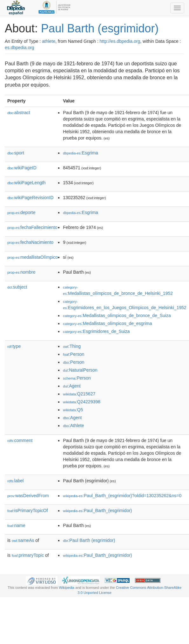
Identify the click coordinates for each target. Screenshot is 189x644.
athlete (49, 41)
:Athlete (73, 426)
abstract (19, 113)
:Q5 (73, 410)
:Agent (72, 386)
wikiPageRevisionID (30, 198)
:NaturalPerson (80, 370)
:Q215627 (79, 394)
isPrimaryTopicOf (28, 511)
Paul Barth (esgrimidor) (100, 28)
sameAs (23, 540)
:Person (74, 354)
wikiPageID (22, 168)
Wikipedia (67, 588)
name (16, 525)
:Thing (72, 346)
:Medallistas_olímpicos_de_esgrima (107, 323)
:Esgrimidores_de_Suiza (96, 331)
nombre (21, 272)
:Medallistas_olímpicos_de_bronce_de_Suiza (117, 315)
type (14, 346)
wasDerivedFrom (28, 496)
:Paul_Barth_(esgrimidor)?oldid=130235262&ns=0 (122, 496)
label (15, 481)
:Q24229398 (82, 402)
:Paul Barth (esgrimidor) (89, 540)
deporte (21, 212)
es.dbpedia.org (20, 48)
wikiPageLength (27, 183)
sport (16, 153)
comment (20, 440)
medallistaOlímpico (33, 257)
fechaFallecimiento (32, 227)
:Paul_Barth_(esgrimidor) (97, 511)
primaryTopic (28, 555)
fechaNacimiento (30, 242)
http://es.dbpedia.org (120, 41)
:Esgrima (81, 153)
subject (17, 287)
